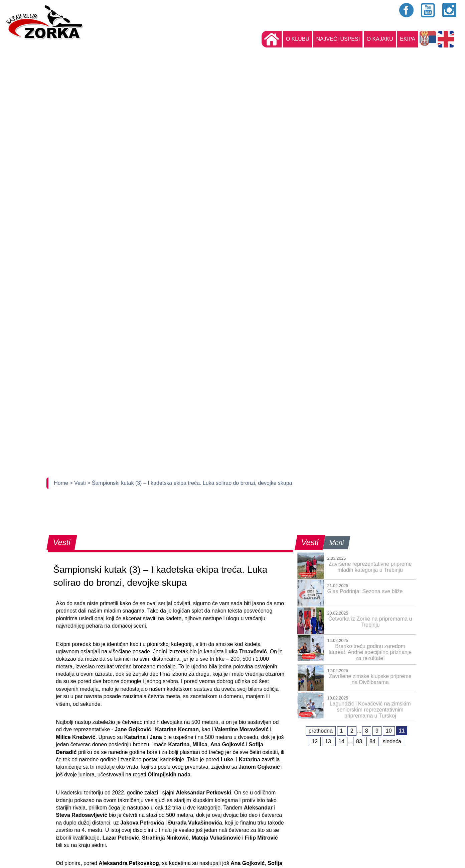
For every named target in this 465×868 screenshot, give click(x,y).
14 (341, 741)
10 (389, 731)
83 (359, 741)
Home (62, 483)
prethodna (321, 731)
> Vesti (78, 483)
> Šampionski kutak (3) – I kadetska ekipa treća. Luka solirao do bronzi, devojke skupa (190, 483)
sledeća (392, 741)
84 (372, 741)
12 (315, 741)
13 (328, 741)
